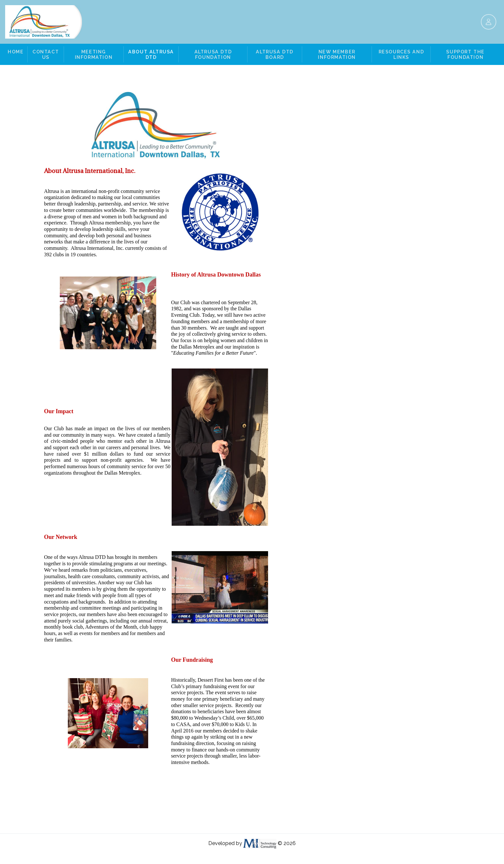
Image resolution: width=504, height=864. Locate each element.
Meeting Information (94, 54)
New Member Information (337, 54)
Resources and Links (401, 54)
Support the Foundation (465, 54)
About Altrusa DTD (151, 54)
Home (16, 52)
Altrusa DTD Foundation (213, 54)
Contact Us (46, 54)
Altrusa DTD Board (275, 54)
